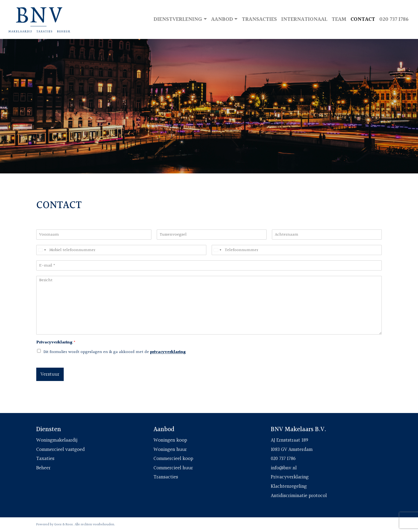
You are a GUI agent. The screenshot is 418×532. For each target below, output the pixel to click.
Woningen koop (170, 440)
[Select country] (42, 250)
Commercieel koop (173, 459)
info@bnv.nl (284, 468)
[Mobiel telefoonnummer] (121, 250)
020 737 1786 (394, 19)
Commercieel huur (173, 468)
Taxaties (45, 459)
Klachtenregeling (289, 486)
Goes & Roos (63, 525)
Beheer (43, 468)
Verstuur (50, 374)
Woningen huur (170, 450)
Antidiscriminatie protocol (299, 496)
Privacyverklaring (56, 343)
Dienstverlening (178, 19)
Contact (363, 19)
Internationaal (304, 19)
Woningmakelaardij (57, 440)
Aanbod (222, 19)
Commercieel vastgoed (61, 450)
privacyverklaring (168, 352)
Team (339, 19)
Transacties (259, 19)
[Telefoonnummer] (297, 250)
